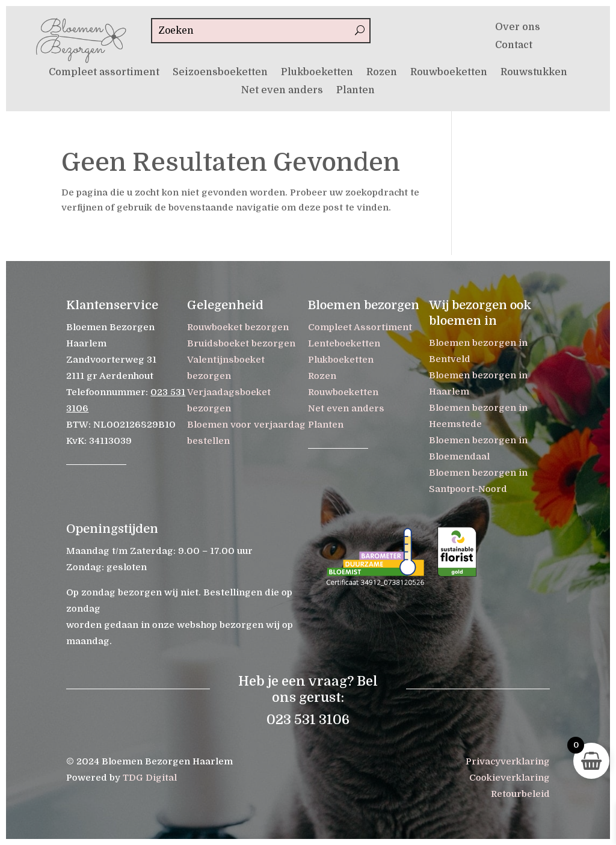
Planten (356, 91)
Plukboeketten (317, 73)
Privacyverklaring (508, 761)
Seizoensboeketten (220, 73)
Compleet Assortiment (360, 327)
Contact (514, 46)
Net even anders (282, 91)
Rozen (382, 73)
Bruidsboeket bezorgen (241, 343)
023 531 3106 (308, 720)
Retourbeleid (520, 794)
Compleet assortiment (104, 73)
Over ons (518, 28)
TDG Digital (150, 778)
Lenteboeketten (344, 343)
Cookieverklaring (510, 778)
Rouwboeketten (449, 73)
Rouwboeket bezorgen (238, 327)
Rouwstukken (534, 73)
